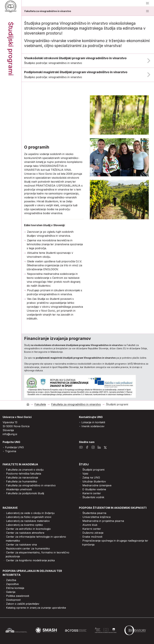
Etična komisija (15, 588)
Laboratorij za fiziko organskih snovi (29, 517)
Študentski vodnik (93, 497)
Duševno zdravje (93, 533)
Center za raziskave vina (21, 545)
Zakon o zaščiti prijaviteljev (23, 604)
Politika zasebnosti (18, 596)
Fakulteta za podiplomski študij (25, 493)
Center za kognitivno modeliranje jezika (30, 560)
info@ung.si (10, 434)
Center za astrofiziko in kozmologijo (28, 529)
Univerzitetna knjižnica (96, 517)
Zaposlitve (12, 584)
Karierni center (92, 493)
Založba (11, 580)
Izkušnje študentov (94, 481)
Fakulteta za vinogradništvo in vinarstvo (48, 11)
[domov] (28, 404)
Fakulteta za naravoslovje (22, 477)
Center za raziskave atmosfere (25, 533)
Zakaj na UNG (91, 477)
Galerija (11, 592)
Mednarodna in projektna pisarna (103, 521)
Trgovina (11, 451)
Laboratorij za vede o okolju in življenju (30, 513)
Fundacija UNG (14, 447)
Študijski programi (93, 470)
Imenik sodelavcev (93, 426)
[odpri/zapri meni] (147, 3)
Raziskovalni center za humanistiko (28, 549)
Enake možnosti (92, 537)
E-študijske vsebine (94, 489)
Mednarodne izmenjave (97, 485)
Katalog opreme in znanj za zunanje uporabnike (36, 608)
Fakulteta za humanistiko (22, 481)
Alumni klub (90, 525)
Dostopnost (13, 600)
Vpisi (85, 474)
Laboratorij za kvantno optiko (24, 525)
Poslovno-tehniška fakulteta (24, 474)
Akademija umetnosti (19, 489)
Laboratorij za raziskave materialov (28, 521)
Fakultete (40, 404)
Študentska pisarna (94, 513)
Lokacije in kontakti (93, 422)
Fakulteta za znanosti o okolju (25, 470)
